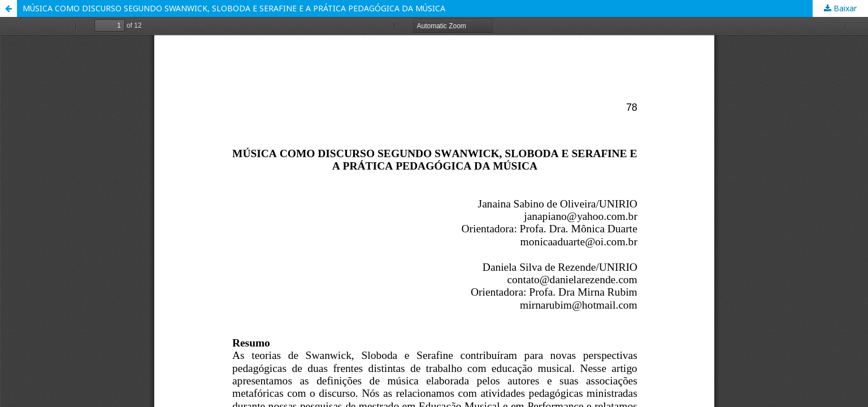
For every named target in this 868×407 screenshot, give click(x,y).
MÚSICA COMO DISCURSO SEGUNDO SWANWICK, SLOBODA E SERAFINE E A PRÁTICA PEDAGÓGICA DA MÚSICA (234, 8)
